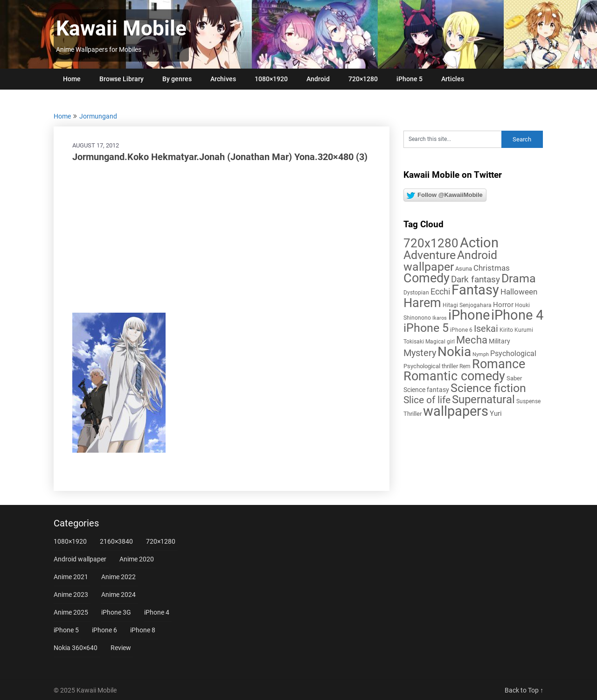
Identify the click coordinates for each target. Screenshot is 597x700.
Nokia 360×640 (76, 648)
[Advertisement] (222, 238)
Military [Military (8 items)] (500, 341)
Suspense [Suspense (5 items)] (528, 401)
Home (72, 79)
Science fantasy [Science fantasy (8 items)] (426, 390)
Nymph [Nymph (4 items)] (481, 354)
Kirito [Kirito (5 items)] (506, 330)
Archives (223, 79)
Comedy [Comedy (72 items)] (427, 278)
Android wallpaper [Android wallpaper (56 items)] (450, 261)
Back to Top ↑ (524, 690)
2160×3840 (116, 541)
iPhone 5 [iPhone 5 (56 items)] (426, 328)
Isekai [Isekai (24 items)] (486, 329)
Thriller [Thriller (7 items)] (413, 414)
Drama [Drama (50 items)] (519, 278)
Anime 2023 (71, 595)
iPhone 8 (143, 630)
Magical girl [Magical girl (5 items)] (440, 342)
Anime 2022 (118, 577)
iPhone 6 (104, 630)
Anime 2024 (118, 595)
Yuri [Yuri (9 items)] (496, 413)
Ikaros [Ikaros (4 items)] (440, 318)
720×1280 (363, 79)
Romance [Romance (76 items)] (499, 364)
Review (121, 648)
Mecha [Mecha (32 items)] (472, 340)
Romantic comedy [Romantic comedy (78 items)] (454, 376)
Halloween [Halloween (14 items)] (519, 292)
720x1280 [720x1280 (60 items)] (431, 243)
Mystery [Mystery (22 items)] (420, 353)
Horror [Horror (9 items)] (503, 305)
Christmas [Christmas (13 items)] (492, 268)
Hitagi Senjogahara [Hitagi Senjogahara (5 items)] (467, 305)
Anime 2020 (137, 559)
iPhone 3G (116, 612)
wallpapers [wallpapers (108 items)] (456, 411)
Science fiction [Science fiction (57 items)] (488, 388)
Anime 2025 (71, 612)
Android (318, 79)
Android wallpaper (80, 559)
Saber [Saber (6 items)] (514, 378)
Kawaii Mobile (121, 28)
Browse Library (121, 79)
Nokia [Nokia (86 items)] (454, 352)
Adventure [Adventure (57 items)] (430, 255)
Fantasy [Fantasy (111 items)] (475, 290)
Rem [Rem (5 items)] (465, 366)
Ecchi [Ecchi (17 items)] (440, 291)
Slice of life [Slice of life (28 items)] (427, 400)
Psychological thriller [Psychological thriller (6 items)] (431, 366)
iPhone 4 (157, 612)
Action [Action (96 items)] (479, 243)
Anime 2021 (71, 577)
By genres (177, 79)
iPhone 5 (410, 79)
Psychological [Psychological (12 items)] (513, 353)
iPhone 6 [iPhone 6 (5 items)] (461, 330)
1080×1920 (271, 79)
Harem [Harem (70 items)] (422, 303)
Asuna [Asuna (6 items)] (464, 269)
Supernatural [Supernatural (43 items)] (483, 399)
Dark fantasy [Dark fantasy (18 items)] (476, 280)
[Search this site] (452, 139)
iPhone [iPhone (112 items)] (469, 315)
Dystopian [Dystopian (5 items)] (416, 293)
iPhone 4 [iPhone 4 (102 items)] (517, 315)
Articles (453, 79)
